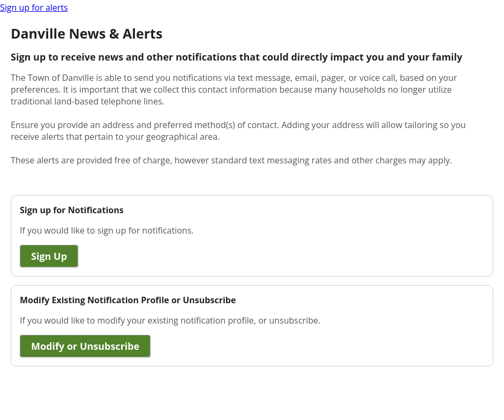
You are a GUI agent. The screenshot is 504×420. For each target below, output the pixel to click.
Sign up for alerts (34, 7)
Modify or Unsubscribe (85, 346)
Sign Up (49, 256)
